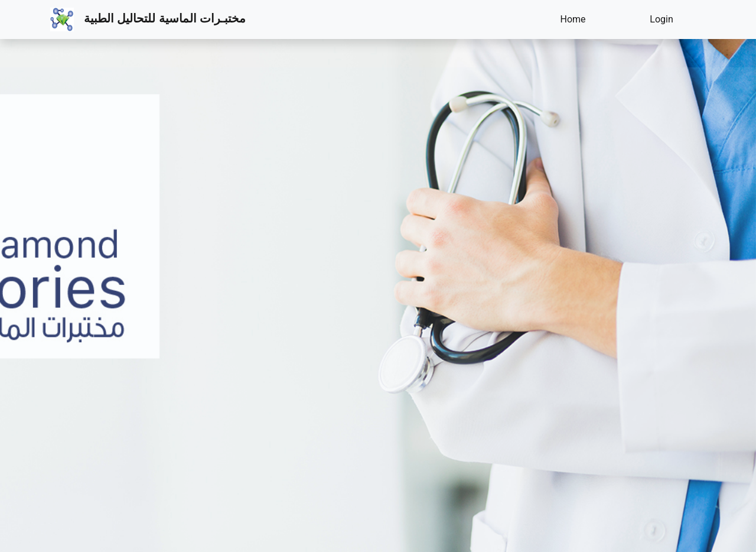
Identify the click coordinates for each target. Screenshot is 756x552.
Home (573, 19)
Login (661, 19)
